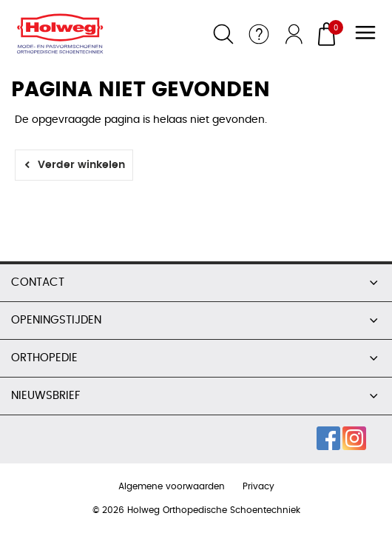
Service (259, 34)
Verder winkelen (81, 165)
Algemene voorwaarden (172, 486)
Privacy (258, 486)
